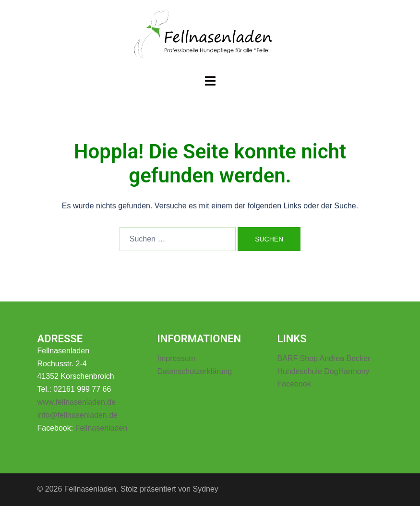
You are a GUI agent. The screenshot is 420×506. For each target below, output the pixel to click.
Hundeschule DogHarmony (324, 371)
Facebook (294, 384)
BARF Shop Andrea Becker (324, 358)
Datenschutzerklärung (195, 371)
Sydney (205, 489)
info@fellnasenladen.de (78, 415)
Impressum (176, 358)
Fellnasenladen (102, 428)
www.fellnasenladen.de (77, 402)
